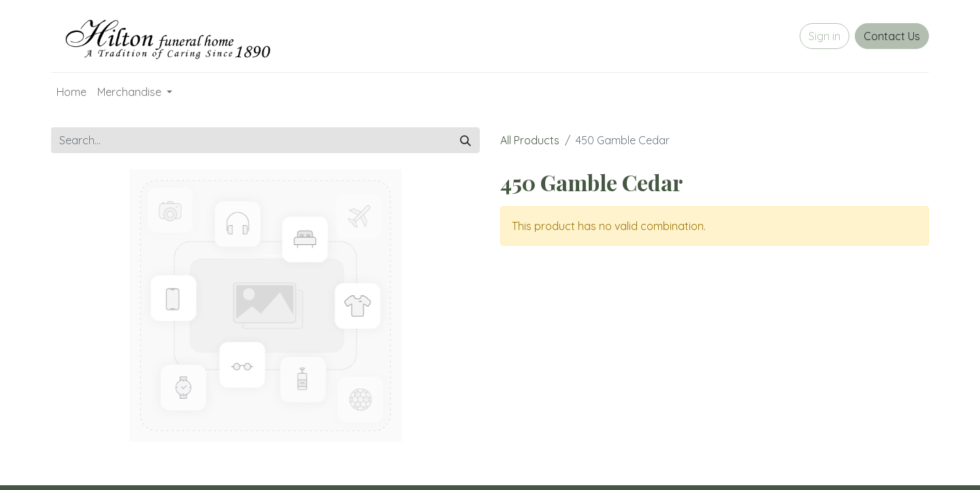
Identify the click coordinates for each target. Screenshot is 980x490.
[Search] (465, 140)
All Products (530, 140)
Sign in (824, 36)
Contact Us (892, 36)
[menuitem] (71, 92)
